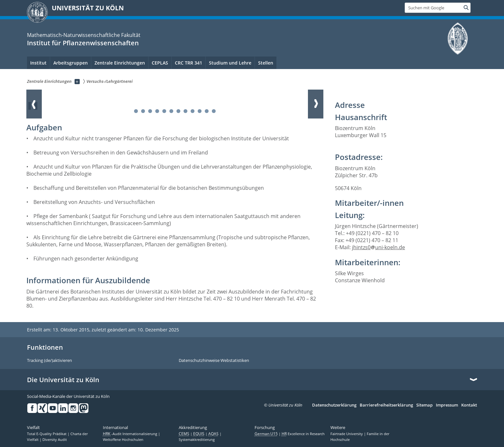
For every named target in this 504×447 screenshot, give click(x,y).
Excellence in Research (303, 434)
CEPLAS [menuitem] (160, 63)
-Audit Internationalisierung (130, 434)
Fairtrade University (347, 434)
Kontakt (469, 405)
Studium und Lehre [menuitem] (230, 63)
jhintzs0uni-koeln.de (378, 247)
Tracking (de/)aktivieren (50, 361)
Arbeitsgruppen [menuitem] (71, 63)
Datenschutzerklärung (334, 405)
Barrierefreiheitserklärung (386, 405)
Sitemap (424, 405)
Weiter (316, 104)
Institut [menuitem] (38, 63)
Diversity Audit (55, 440)
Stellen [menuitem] (266, 63)
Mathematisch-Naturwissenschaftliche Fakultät (84, 35)
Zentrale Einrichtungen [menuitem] (120, 63)
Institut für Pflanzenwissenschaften (83, 43)
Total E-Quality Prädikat (47, 434)
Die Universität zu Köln (63, 380)
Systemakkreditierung (197, 440)
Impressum (447, 405)
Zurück (34, 104)
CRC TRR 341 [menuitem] (189, 63)
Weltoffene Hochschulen (123, 440)
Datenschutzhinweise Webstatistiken (214, 361)
